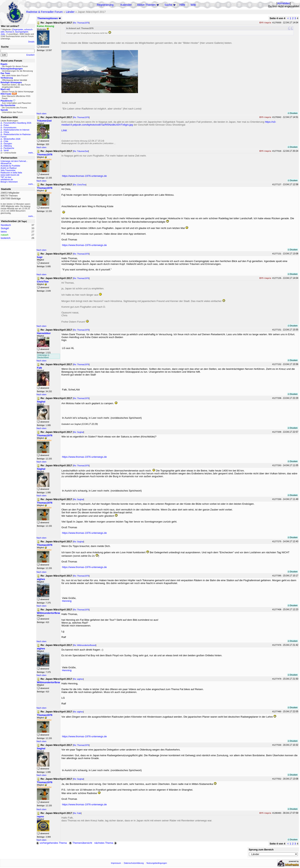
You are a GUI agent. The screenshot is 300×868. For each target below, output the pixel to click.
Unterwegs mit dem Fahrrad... (14, 161)
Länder (70, 12)
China (6, 132)
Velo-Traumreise (8, 170)
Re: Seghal (79, 432)
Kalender (126, 5)
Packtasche (9, 148)
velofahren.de (7, 179)
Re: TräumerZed (81, 151)
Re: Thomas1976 (81, 23)
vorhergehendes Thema (51, 843)
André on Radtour (9, 168)
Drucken (293, 113)
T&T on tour (6, 177)
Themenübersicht (80, 843)
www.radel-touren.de (10, 175)
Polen (6, 125)
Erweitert (30, 55)
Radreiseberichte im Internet (16, 130)
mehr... (31, 153)
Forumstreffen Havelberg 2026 (17, 123)
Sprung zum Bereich (261, 850)
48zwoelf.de (6, 163)
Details (31, 42)
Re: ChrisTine (80, 185)
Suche (168, 5)
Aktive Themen (146, 5)
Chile (6, 141)
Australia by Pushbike (10, 166)
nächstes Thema (106, 843)
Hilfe (182, 5)
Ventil (6, 150)
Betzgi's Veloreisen (9, 182)
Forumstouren (10, 127)
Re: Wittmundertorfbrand (85, 645)
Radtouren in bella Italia (11, 173)
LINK (64, 130)
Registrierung (105, 5)
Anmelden (284, 3)
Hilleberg (8, 146)
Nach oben (42, 114)
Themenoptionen (49, 18)
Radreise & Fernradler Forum (44, 12)
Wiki (193, 5)
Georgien (8, 144)
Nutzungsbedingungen (157, 863)
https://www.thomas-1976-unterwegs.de (84, 176)
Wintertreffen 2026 (12, 139)
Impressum (116, 863)
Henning (67, 601)
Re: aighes (78, 679)
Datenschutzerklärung (134, 863)
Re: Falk (77, 813)
